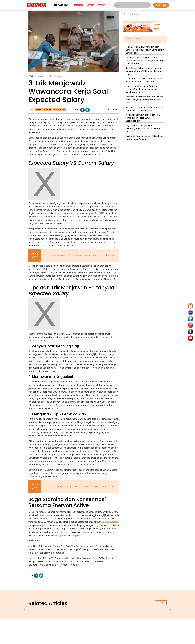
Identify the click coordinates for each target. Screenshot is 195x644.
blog (128, 625)
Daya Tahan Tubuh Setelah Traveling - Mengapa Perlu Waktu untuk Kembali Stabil (144, 71)
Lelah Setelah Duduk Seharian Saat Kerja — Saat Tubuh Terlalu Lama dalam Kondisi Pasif (145, 50)
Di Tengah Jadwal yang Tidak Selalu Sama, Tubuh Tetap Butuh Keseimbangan (143, 118)
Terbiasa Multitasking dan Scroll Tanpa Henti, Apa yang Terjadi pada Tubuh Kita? (144, 100)
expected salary (44, 109)
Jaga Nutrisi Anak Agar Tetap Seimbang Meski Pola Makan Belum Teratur (143, 128)
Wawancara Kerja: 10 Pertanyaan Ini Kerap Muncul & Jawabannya (82, 255)
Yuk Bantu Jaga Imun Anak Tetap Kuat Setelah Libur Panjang (144, 137)
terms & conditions (100, 625)
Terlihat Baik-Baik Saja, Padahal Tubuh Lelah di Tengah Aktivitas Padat (144, 80)
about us (68, 625)
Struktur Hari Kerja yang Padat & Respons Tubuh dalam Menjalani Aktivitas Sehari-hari (141, 89)
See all (161, 603)
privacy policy (82, 625)
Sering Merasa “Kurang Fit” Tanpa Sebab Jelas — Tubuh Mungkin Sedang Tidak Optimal (144, 60)
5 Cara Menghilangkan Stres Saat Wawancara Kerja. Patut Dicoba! (82, 486)
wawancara (60, 109)
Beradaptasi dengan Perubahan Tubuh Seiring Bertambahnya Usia (144, 109)
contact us (117, 625)
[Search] (146, 14)
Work (33, 76)
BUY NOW (161, 5)
